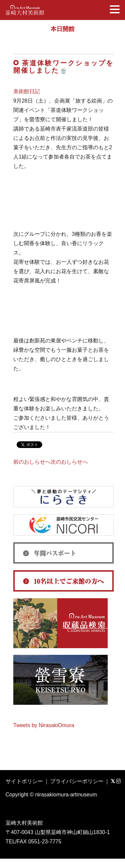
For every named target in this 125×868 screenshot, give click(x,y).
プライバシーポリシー (77, 781)
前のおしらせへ (32, 462)
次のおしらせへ (69, 462)
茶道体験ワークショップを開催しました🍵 (63, 66)
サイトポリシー (24, 781)
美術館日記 (27, 91)
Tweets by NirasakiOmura (44, 725)
